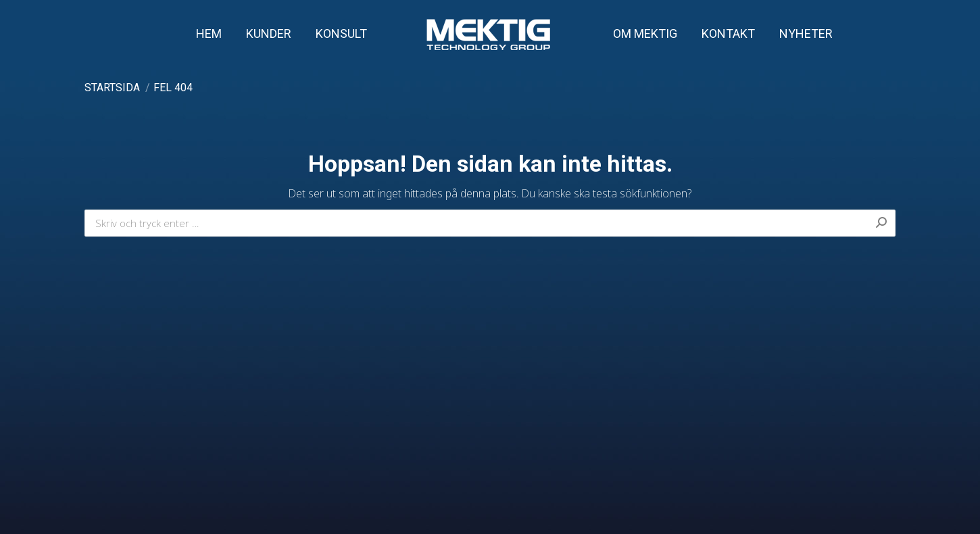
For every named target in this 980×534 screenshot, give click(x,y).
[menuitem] (209, 34)
